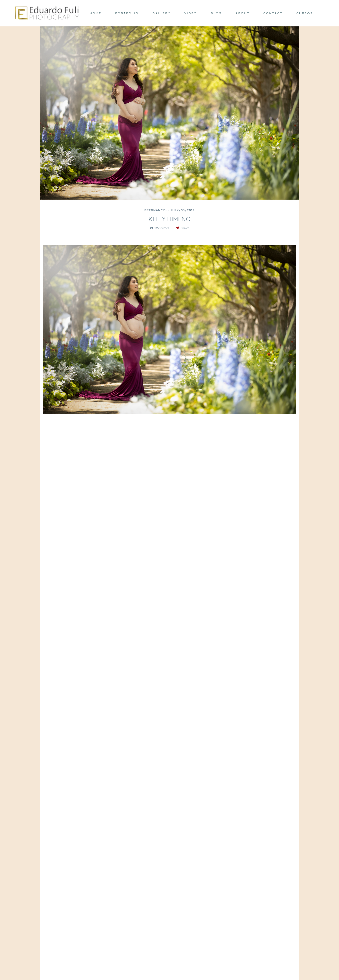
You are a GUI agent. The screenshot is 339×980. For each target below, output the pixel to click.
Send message (252, 921)
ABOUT (243, 13)
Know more (95, 946)
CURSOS (305, 13)
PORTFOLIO (127, 13)
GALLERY (161, 13)
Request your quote (280, 448)
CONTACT (273, 13)
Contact (249, 960)
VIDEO (191, 13)
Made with (169, 976)
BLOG (216, 13)
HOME (96, 13)
